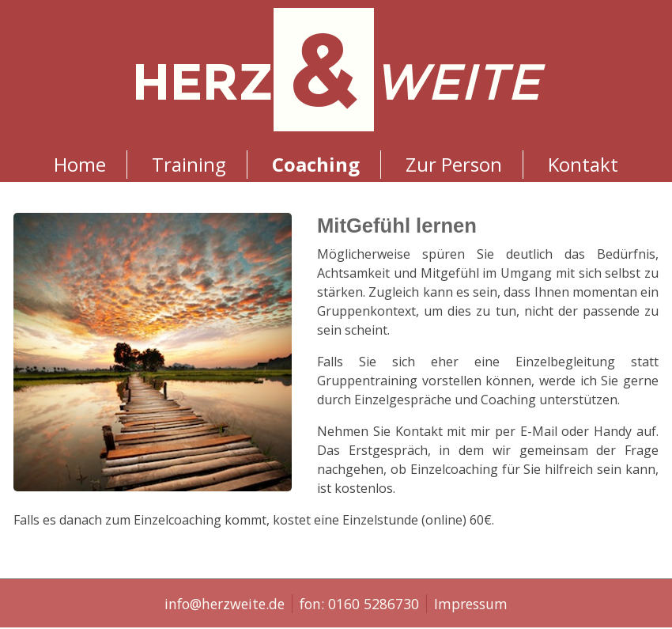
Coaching (316, 164)
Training (189, 164)
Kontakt (583, 164)
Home (80, 164)
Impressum (471, 604)
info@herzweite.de (225, 604)
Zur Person (454, 164)
